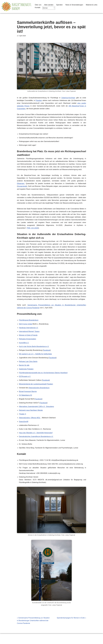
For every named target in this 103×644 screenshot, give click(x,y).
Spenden (59, 5)
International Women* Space (29, 331)
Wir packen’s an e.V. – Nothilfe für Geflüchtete (35, 354)
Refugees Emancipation (28, 339)
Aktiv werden (49, 5)
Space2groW (24, 422)
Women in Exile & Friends (28, 335)
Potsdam (39, 100)
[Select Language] (49, 8)
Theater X (23, 414)
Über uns (38, 5)
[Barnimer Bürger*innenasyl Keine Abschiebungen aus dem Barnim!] (16, 7)
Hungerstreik (22, 186)
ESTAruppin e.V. (25, 376)
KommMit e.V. (24, 343)
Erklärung (7, 636)
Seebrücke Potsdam (26, 369)
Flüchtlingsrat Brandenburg (29, 320)
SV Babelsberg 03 (25, 395)
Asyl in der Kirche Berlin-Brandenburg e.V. (34, 346)
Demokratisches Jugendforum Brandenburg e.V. (36, 436)
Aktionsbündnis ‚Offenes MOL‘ (30, 418)
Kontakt (38, 8)
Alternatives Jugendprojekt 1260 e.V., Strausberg (36, 407)
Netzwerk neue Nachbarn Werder (31, 410)
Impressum (39, 636)
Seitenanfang (53, 636)
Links (17, 636)
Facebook (47, 350)
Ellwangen (21, 184)
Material (27, 636)
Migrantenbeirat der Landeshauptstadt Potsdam (36, 384)
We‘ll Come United (26, 324)
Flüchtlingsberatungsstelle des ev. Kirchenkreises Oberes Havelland (43, 373)
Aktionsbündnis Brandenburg (39, 388)
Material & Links (92, 5)
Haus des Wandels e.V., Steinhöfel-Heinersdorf (36, 433)
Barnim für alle (24, 365)
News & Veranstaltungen (74, 5)
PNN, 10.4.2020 (33, 228)
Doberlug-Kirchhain (68, 98)
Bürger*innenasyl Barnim (28, 391)
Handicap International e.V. (29, 328)
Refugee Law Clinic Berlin (28, 362)
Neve (3, 641)
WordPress (22, 641)
